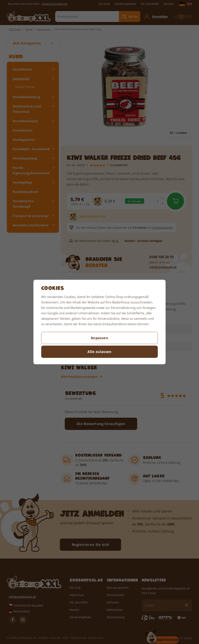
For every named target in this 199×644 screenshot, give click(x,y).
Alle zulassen (99, 352)
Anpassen (99, 338)
